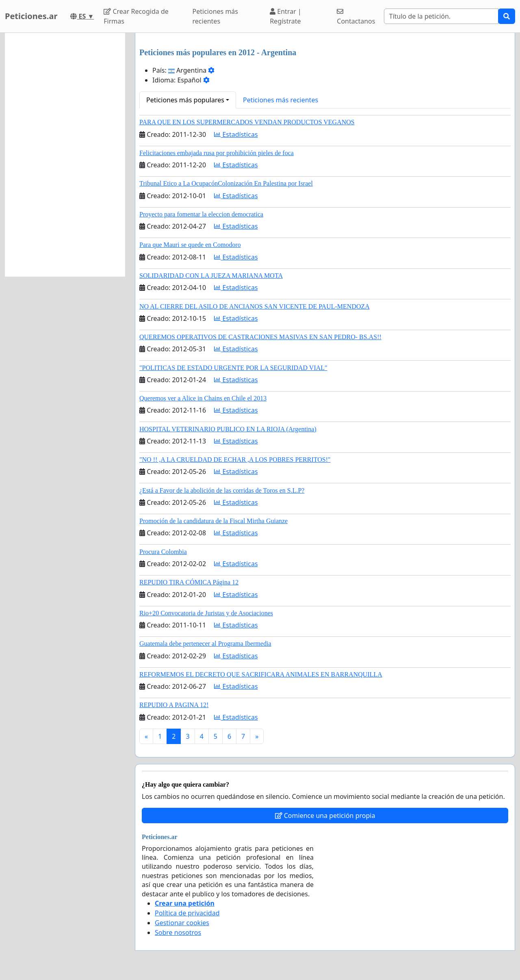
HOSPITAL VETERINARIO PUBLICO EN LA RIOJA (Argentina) (228, 429)
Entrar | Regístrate (286, 16)
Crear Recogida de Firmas (136, 16)
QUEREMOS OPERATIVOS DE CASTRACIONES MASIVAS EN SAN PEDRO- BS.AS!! (260, 337)
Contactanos (356, 17)
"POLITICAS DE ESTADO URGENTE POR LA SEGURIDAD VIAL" (233, 368)
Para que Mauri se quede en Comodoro (190, 245)
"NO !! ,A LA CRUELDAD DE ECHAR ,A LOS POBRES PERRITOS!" (235, 460)
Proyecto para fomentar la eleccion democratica (201, 214)
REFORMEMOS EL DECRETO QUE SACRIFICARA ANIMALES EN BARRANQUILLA (261, 674)
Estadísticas (236, 134)
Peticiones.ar (31, 16)
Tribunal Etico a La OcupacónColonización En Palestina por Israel (226, 183)
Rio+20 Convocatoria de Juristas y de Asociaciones (206, 613)
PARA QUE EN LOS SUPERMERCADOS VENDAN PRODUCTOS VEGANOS (247, 122)
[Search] (441, 16)
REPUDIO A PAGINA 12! (174, 705)
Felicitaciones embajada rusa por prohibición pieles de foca (217, 153)
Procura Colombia (163, 552)
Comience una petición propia (325, 816)
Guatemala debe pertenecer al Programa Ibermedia (205, 644)
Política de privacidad (187, 913)
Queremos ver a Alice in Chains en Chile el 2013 (203, 398)
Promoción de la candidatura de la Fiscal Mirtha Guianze (213, 521)
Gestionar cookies (182, 923)
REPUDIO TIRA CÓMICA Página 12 (189, 582)
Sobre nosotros (178, 932)
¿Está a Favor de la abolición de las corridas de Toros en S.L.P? (222, 490)
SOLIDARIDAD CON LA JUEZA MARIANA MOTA (211, 276)
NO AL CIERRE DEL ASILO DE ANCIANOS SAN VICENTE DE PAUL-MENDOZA (255, 306)
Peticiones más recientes (215, 16)
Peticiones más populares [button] (185, 100)
